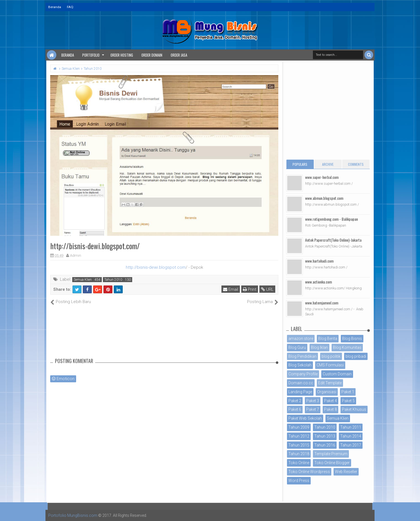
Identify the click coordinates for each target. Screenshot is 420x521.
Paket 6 (295, 409)
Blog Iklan (319, 347)
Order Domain (152, 55)
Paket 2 (295, 401)
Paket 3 (313, 401)
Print (250, 289)
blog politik (331, 356)
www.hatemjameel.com (322, 303)
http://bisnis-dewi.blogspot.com (156, 267)
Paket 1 (348, 392)
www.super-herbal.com (322, 177)
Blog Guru (297, 347)
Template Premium (331, 454)
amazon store (301, 338)
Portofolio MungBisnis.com (73, 515)
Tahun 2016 (325, 445)
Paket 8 (330, 409)
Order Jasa (179, 55)
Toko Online (299, 463)
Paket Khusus (354, 409)
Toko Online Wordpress (309, 472)
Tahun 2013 (325, 436)
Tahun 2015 (299, 445)
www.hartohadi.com (319, 261)
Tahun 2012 (299, 436)
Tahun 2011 (351, 427)
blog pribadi (356, 356)
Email (231, 289)
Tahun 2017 (351, 445)
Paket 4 (330, 401)
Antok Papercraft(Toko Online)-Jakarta (333, 240)
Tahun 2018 (299, 454)
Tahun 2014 (351, 436)
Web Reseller (346, 472)
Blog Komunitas (347, 347)
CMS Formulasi (330, 365)
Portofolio (91, 55)
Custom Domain (337, 374)
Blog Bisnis (352, 338)
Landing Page (300, 392)
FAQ (70, 7)
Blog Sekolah (300, 365)
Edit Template (330, 383)
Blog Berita (328, 338)
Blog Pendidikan (302, 356)
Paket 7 (313, 409)
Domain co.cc (301, 383)
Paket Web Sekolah (305, 418)
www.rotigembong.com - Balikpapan (331, 219)
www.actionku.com (318, 282)
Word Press (299, 481)
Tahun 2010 (113, 280)
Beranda (55, 7)
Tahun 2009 (299, 427)
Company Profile (303, 374)
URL (267, 289)
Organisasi (327, 392)
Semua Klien (83, 280)
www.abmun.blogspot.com (324, 198)
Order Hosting (122, 55)
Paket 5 (348, 401)
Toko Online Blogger (332, 463)
